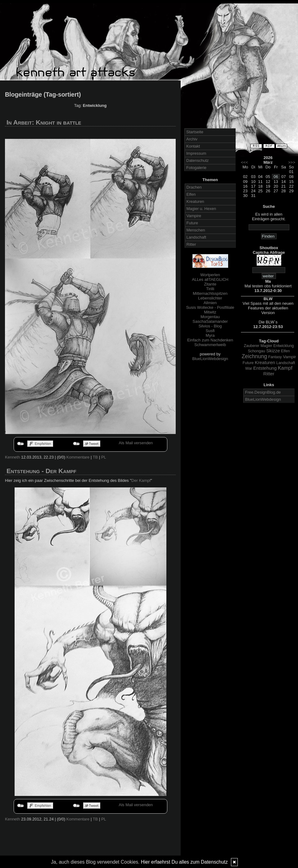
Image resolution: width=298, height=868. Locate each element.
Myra (210, 335)
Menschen (196, 230)
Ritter (191, 244)
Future (192, 223)
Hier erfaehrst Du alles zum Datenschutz (184, 862)
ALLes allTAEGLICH (210, 279)
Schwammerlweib (210, 345)
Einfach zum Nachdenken (210, 340)
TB (95, 457)
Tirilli (210, 289)
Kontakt (193, 146)
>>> (292, 162)
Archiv (192, 139)
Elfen (191, 194)
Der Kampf (141, 480)
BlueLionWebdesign (210, 359)
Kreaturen (195, 201)
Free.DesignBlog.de (263, 392)
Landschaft (196, 237)
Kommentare (78, 457)
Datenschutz (197, 160)
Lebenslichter (210, 298)
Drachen (194, 187)
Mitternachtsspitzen (210, 293)
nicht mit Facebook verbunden (21, 444)
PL (104, 457)
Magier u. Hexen (201, 209)
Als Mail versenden (136, 443)
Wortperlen (210, 275)
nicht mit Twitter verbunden (77, 444)
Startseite (195, 132)
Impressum (196, 153)
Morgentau (210, 317)
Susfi (210, 331)
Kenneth (12, 457)
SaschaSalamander (210, 321)
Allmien (210, 303)
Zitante (210, 284)
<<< (244, 162)
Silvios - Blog (210, 326)
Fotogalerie (196, 168)
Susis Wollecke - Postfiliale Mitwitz (210, 310)
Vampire (194, 216)
